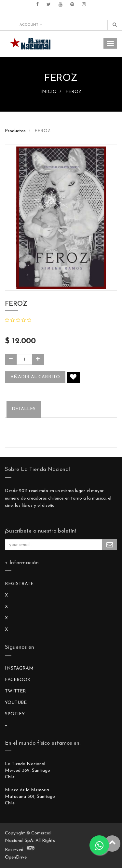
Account (31, 25)
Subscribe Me (110, 545)
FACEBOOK (18, 680)
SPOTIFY (15, 714)
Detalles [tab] (24, 409)
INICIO (48, 92)
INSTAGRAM (19, 668)
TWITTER (15, 691)
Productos (15, 131)
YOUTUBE (16, 703)
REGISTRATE (19, 584)
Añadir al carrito (35, 377)
